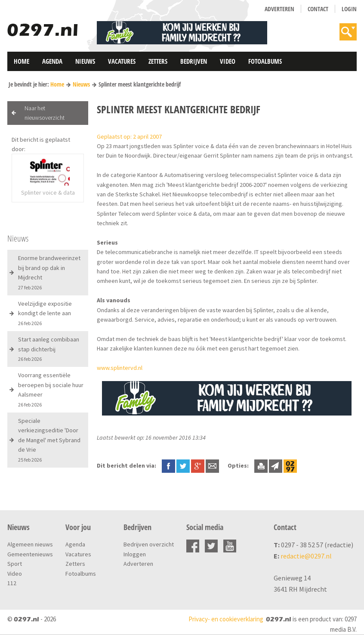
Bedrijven (194, 61)
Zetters (158, 61)
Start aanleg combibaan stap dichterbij (49, 349)
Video (228, 61)
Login (349, 9)
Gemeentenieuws (30, 554)
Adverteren (279, 9)
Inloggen (135, 554)
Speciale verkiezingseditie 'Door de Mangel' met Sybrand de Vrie (49, 440)
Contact (318, 9)
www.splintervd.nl (120, 368)
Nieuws (85, 61)
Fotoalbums (265, 61)
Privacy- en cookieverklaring (226, 619)
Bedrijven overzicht (149, 544)
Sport (15, 564)
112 (12, 583)
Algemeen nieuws (30, 544)
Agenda (52, 61)
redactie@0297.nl (306, 556)
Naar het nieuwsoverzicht (45, 113)
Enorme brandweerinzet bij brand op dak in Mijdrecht (49, 272)
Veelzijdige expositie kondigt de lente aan (45, 313)
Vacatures (122, 61)
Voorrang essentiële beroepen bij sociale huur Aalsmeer (51, 389)
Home (22, 61)
